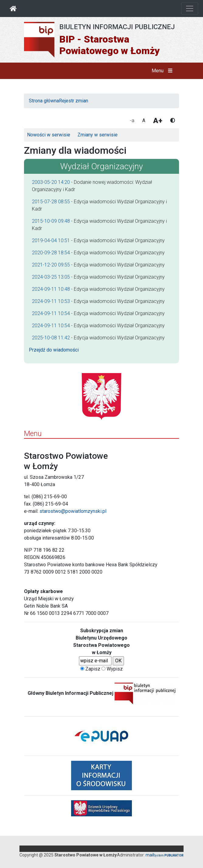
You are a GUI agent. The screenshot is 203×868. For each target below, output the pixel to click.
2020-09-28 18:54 (51, 253)
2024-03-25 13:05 (51, 277)
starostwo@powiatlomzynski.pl (73, 511)
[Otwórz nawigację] (190, 9)
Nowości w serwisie (49, 135)
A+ (158, 121)
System (169, 855)
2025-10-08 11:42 (51, 338)
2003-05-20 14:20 (51, 182)
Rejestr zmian (74, 101)
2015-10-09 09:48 (51, 221)
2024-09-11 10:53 (51, 301)
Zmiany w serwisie (98, 135)
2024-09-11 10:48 (51, 289)
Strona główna (44, 101)
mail (150, 855)
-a (132, 120)
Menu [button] (163, 71)
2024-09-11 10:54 (51, 313)
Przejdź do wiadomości (54, 350)
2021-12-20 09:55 (51, 265)
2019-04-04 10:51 (51, 240)
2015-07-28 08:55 (51, 202)
